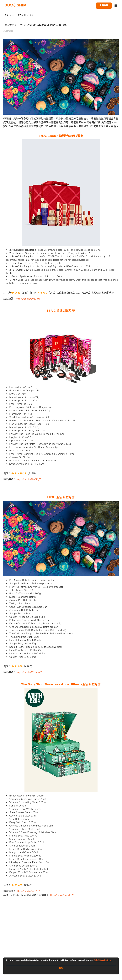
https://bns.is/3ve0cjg (28, 299)
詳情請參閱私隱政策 (103, 960)
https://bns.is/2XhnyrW (29, 672)
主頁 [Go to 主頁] (6, 15)
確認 (61, 968)
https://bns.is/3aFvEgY (61, 895)
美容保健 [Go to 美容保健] (22, 15)
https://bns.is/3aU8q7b (29, 891)
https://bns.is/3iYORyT (28, 479)
